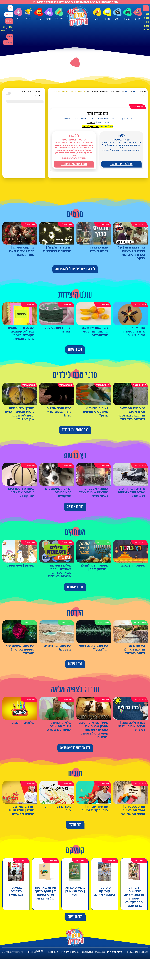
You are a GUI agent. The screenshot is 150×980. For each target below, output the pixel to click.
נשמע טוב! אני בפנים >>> (74, 164)
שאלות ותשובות (53, 952)
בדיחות (38, 14)
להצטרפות (9, 21)
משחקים (127, 14)
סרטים (117, 14)
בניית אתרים (32, 952)
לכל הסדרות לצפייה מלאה (75, 748)
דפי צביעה (59, 14)
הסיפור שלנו (11, 29)
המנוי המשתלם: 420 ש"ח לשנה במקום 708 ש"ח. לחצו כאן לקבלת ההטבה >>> (75, 2)
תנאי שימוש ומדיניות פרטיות (70, 952)
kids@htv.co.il (87, 952)
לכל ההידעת (75, 664)
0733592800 (100, 952)
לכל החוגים (75, 825)
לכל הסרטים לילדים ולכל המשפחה (75, 269)
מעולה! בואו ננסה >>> (121, 164)
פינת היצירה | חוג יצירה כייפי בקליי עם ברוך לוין (108, 92)
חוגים (97, 14)
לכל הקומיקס (75, 917)
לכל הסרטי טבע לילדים (75, 430)
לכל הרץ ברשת (75, 507)
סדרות (138, 14)
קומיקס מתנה (8, 43)
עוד (18, 14)
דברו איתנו (3, 29)
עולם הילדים (141, 92)
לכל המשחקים (75, 587)
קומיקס (107, 14)
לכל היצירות (75, 350)
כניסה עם (9, 15)
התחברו (91, 122)
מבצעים (10, 37)
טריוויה (28, 14)
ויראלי (49, 14)
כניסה (10, 8)
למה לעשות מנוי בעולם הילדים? (146, 22)
